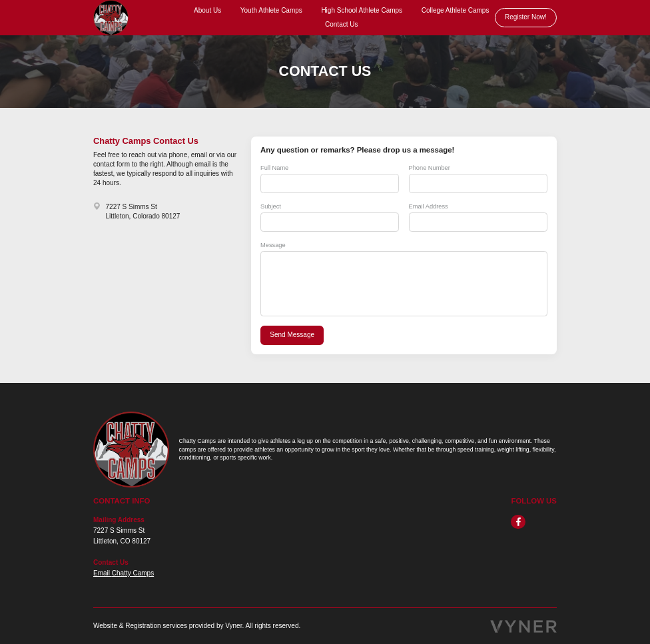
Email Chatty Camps (124, 573)
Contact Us (341, 24)
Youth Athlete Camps (271, 10)
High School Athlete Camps (362, 10)
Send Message (292, 335)
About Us (207, 10)
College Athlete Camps (456, 10)
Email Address (429, 206)
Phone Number (430, 168)
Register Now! (526, 17)
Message (273, 245)
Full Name (274, 168)
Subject (271, 206)
